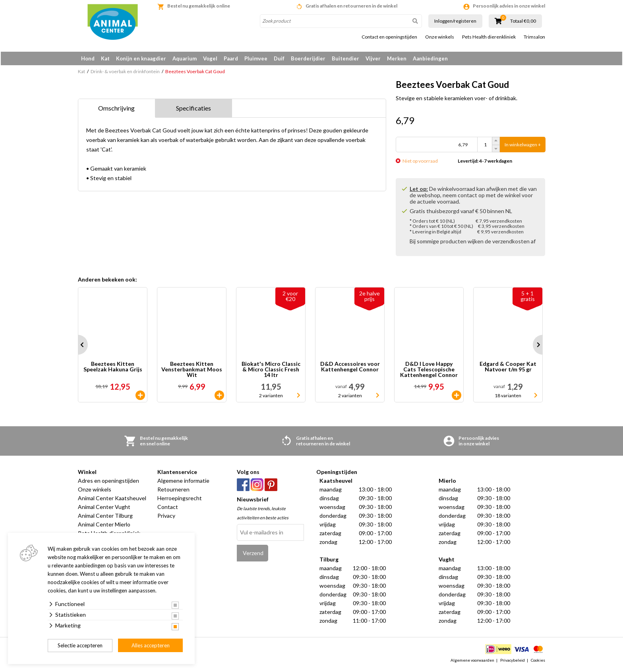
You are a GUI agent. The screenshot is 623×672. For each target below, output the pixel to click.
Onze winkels (440, 37)
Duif (279, 58)
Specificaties (193, 110)
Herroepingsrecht (180, 500)
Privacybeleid (513, 662)
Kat (105, 58)
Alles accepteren (151, 645)
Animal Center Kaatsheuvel (112, 500)
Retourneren (173, 491)
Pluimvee (256, 58)
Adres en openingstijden (108, 482)
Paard (231, 58)
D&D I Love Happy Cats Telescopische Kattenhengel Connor (429, 371)
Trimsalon (534, 37)
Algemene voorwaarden (472, 662)
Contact (168, 508)
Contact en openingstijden (389, 37)
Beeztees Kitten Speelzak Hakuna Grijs (113, 368)
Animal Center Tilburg (105, 517)
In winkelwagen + (523, 146)
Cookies (538, 662)
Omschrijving (116, 110)
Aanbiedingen (430, 58)
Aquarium (185, 58)
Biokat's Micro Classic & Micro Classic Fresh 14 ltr (271, 371)
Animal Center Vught (104, 508)
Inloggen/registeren (455, 21)
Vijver (373, 58)
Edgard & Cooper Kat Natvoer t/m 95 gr (508, 368)
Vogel (210, 58)
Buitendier (345, 58)
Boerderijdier (308, 58)
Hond (88, 58)
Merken (397, 58)
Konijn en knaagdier (141, 58)
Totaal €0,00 (523, 21)
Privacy (166, 517)
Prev (78, 346)
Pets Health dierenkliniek (489, 37)
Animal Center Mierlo (104, 526)
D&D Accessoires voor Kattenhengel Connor (350, 368)
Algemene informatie (183, 482)
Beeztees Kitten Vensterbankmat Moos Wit (192, 371)
